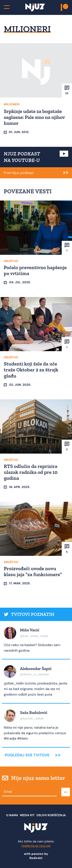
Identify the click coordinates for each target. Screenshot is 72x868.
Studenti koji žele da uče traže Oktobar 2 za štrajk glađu (31, 370)
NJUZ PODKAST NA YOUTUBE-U (22, 157)
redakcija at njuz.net (36, 846)
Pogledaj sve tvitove (27, 755)
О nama (12, 815)
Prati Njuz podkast (19, 173)
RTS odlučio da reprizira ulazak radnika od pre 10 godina (31, 472)
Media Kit (27, 815)
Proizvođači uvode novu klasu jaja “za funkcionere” (33, 571)
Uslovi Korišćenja (51, 815)
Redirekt (36, 858)
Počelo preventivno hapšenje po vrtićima (35, 270)
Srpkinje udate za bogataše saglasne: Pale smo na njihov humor (34, 117)
